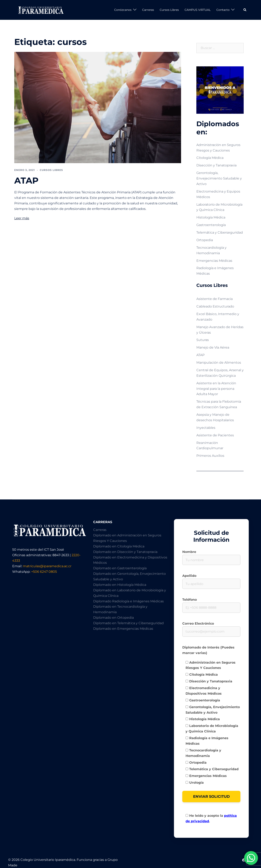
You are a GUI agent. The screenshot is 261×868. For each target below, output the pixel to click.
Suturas (203, 340)
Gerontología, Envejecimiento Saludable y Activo (219, 178)
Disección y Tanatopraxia (216, 165)
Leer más (22, 218)
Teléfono (211, 604)
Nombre (211, 556)
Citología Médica (210, 158)
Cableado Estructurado (215, 306)
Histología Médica (211, 217)
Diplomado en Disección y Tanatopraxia (125, 552)
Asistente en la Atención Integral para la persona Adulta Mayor (216, 389)
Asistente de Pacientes (215, 435)
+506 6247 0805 (44, 572)
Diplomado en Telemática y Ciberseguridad (128, 623)
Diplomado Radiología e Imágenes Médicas (128, 601)
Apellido (211, 580)
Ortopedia (205, 240)
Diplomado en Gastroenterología (120, 568)
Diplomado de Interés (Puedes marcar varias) (208, 650)
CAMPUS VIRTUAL (198, 10)
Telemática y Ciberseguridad (220, 232)
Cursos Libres (169, 10)
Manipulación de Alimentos (219, 363)
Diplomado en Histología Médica (120, 585)
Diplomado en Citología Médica (119, 546)
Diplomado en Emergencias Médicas (123, 629)
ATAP (26, 181)
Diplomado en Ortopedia (113, 618)
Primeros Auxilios (210, 456)
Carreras (148, 10)
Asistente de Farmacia (215, 299)
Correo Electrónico (211, 627)
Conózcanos (123, 10)
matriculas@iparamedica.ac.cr (47, 566)
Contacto (223, 10)
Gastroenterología (211, 225)
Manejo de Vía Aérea (213, 347)
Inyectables (206, 428)
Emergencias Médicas (214, 261)
